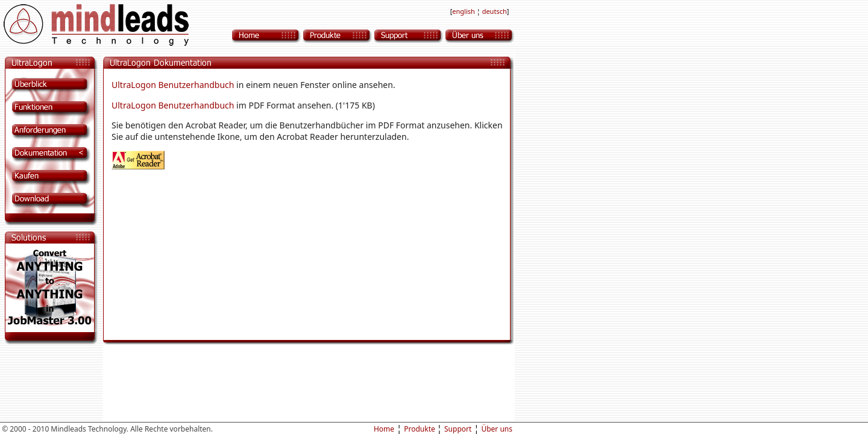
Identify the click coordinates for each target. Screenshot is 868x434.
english (464, 11)
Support (458, 429)
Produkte (420, 429)
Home (384, 429)
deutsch (495, 11)
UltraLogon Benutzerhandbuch (173, 85)
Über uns (497, 429)
